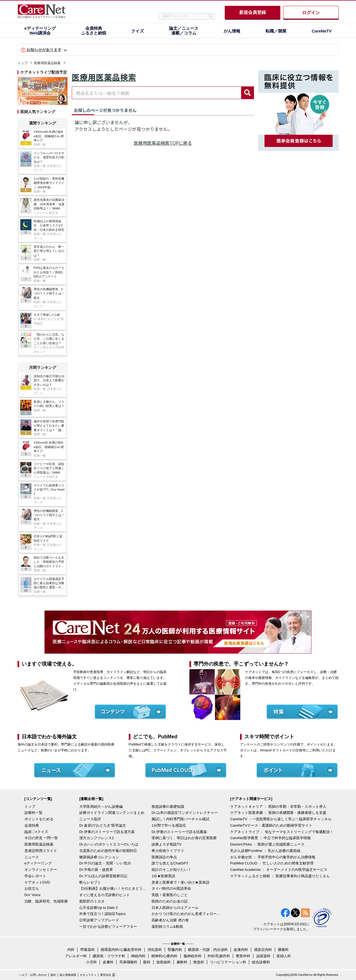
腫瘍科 (283, 950)
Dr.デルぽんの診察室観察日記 (103, 876)
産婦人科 (284, 956)
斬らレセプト (90, 882)
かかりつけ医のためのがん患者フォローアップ (186, 914)
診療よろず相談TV (167, 844)
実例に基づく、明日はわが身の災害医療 (184, 838)
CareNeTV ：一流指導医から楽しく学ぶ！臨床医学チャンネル (281, 819)
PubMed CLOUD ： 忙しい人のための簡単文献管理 (272, 863)
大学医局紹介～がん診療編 (101, 807)
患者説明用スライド (41, 851)
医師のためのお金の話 (170, 901)
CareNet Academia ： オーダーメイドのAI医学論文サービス (279, 870)
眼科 (147, 962)
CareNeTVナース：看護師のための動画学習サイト (271, 825)
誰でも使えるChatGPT (170, 863)
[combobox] (157, 93)
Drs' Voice (33, 895)
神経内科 (138, 956)
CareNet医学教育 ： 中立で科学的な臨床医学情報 (271, 838)
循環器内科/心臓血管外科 (121, 950)
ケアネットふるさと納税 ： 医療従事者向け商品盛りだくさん (280, 876)
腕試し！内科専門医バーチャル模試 (181, 819)
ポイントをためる (39, 819)
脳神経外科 (193, 956)
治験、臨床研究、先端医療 (46, 901)
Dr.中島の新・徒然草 (96, 870)
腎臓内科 (175, 950)
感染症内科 (263, 950)
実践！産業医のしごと (170, 895)
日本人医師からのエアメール (175, 908)
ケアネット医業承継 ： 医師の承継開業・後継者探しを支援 (278, 813)
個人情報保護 (68, 975)
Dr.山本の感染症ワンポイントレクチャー (185, 813)
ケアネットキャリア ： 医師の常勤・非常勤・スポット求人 (278, 807)
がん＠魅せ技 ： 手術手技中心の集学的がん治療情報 (273, 857)
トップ (23, 63)
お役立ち (32, 888)
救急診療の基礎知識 (168, 807)
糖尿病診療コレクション (99, 857)
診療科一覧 (34, 813)
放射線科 (164, 962)
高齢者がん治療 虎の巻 (170, 920)
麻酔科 (182, 962)
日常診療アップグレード (99, 920)
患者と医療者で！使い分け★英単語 (181, 882)
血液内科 (241, 950)
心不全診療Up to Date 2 (98, 908)
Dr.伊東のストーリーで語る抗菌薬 (179, 832)
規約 (53, 975)
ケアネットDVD (37, 882)
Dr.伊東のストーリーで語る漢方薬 (107, 832)
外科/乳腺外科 (219, 956)
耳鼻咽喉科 (128, 962)
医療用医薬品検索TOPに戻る (163, 143)
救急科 (199, 962)
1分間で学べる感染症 (169, 825)
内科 (71, 950)
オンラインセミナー (41, 870)
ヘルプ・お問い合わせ (33, 975)
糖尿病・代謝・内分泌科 (208, 950)
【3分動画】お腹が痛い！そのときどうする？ (114, 888)
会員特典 (32, 825)
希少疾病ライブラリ (168, 851)
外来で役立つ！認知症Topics (102, 914)
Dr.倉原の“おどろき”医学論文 (103, 825)
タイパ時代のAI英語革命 (171, 888)
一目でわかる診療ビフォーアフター (108, 927)
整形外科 (243, 956)
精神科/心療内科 (165, 956)
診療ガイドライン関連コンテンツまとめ (112, 813)
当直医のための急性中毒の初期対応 (108, 851)
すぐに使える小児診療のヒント (105, 895)
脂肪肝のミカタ (92, 901)
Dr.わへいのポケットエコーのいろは (109, 844)
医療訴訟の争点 (164, 857)
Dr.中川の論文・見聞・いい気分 (105, 863)
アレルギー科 (76, 956)
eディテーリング (38, 863)
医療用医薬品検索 (47, 63)
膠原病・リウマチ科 (109, 956)
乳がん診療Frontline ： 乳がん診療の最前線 (265, 851)
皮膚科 (108, 962)
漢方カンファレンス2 (97, 838)
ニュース (32, 857)
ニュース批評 (90, 819)
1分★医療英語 (163, 876)
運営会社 (106, 975)
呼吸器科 (88, 950)
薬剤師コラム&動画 (167, 927)
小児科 (91, 962)
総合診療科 (261, 962)
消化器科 (155, 950)
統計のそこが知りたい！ (171, 870)
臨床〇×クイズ (36, 832)
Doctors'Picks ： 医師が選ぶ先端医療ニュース (268, 844)
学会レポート (35, 876)
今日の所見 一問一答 (41, 838)
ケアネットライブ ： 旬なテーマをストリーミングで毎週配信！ (282, 832)
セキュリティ (88, 975)
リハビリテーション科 (228, 962)
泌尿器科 (263, 956)
